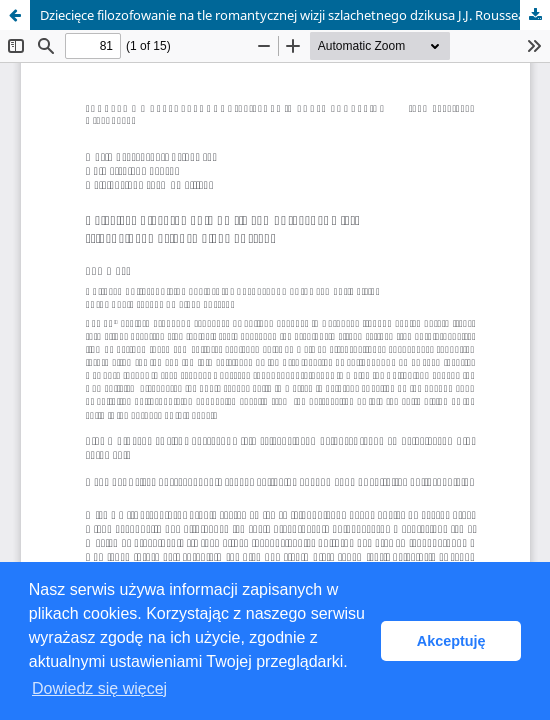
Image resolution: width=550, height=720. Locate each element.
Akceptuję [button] (451, 641)
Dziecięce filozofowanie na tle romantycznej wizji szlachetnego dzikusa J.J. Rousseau (286, 15)
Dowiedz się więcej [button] (99, 688)
